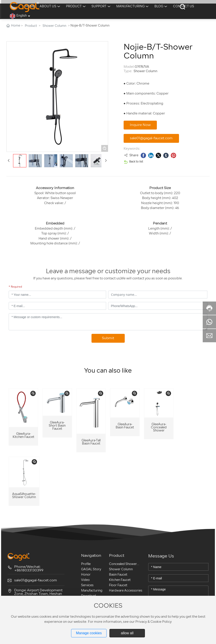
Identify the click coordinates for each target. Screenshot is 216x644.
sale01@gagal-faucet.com (36, 580)
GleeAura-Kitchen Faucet (23, 436)
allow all (127, 633)
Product (31, 26)
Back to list (136, 162)
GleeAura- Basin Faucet (125, 426)
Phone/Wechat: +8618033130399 (29, 569)
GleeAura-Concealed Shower (159, 428)
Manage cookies (89, 633)
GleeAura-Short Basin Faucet (57, 426)
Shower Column (54, 26)
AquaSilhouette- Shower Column (24, 496)
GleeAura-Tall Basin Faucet (91, 442)
